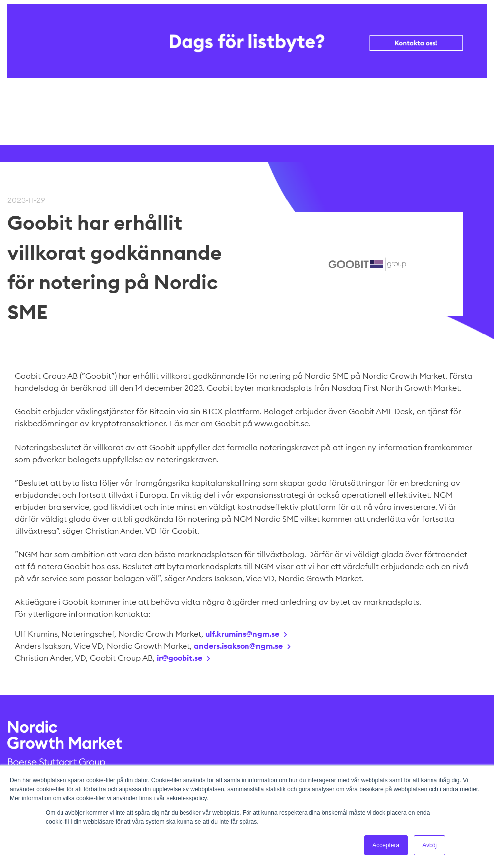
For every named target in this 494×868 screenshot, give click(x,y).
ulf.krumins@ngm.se (242, 634)
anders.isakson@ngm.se (238, 646)
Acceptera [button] (386, 845)
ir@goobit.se (180, 658)
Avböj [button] (430, 845)
